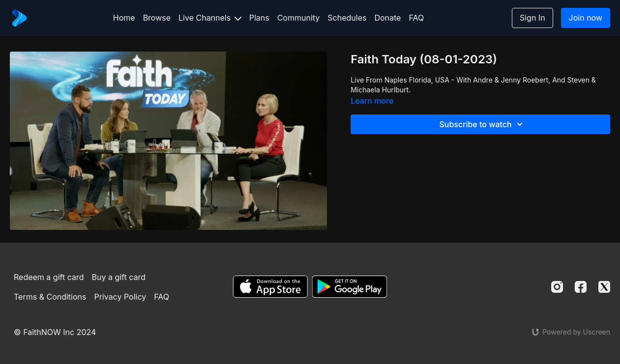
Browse (157, 18)
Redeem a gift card (49, 277)
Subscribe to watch (482, 124)
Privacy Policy (120, 297)
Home (124, 18)
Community (299, 18)
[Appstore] (270, 287)
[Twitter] (604, 287)
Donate (387, 18)
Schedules (347, 18)
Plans (259, 18)
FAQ (416, 18)
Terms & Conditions (50, 297)
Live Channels (210, 18)
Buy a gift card (118, 277)
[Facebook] (581, 287)
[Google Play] (350, 287)
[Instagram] (557, 287)
